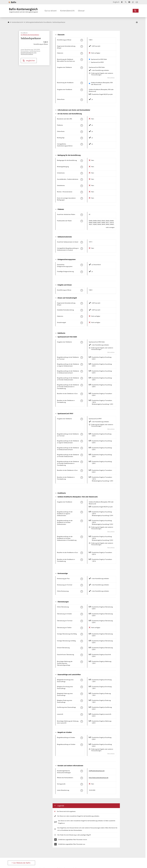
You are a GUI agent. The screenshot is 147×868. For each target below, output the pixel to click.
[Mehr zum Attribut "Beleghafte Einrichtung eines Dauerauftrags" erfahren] (82, 680)
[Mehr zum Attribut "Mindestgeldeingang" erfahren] (82, 167)
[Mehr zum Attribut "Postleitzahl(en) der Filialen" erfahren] (82, 221)
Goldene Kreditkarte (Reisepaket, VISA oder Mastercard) (102, 83)
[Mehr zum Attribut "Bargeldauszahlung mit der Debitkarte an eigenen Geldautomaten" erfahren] (82, 364)
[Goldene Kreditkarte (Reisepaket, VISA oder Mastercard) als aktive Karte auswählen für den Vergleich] (89, 83)
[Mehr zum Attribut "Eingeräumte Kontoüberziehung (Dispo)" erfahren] (82, 46)
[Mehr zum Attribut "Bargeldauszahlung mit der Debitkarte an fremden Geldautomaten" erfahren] (82, 378)
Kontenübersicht (67, 11)
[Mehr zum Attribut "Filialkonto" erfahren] (82, 125)
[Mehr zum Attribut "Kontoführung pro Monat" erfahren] (82, 40)
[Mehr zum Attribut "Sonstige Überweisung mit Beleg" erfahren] (82, 641)
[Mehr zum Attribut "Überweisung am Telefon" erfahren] (82, 628)
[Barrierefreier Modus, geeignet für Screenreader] (129, 2)
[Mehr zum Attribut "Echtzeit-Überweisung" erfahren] (82, 648)
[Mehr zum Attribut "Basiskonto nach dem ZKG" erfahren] (82, 119)
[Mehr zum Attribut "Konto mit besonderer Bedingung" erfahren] (82, 161)
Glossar (81, 11)
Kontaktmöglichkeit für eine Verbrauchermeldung (29, 53)
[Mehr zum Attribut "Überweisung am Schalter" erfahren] (82, 614)
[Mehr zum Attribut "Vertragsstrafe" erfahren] (82, 784)
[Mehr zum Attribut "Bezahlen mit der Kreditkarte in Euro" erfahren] (82, 553)
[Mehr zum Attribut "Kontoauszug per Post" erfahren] (82, 579)
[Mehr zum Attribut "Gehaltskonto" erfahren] (82, 186)
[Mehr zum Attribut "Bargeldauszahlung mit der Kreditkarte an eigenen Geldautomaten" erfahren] (82, 512)
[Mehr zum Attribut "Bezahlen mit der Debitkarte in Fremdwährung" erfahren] (82, 401)
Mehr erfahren (111, 78)
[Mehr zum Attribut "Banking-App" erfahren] (82, 138)
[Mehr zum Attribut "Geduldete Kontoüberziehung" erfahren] (82, 310)
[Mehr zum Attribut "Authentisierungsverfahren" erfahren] (82, 144)
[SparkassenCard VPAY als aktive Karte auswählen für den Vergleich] (89, 62)
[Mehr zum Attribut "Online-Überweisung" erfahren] (82, 607)
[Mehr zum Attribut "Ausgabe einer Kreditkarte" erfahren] (82, 90)
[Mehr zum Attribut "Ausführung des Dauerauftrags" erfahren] (82, 708)
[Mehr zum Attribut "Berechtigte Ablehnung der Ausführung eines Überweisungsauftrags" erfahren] (82, 662)
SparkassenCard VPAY (97, 62)
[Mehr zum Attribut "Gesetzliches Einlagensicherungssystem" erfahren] (82, 265)
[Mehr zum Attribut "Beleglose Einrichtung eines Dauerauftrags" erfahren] (82, 687)
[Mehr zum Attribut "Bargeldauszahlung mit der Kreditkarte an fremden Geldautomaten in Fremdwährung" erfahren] (82, 537)
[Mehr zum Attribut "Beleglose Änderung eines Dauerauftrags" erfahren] (82, 701)
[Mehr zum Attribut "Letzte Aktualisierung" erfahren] (82, 791)
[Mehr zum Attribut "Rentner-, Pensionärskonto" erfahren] (82, 192)
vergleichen (29, 61)
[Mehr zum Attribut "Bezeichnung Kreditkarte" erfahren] (82, 83)
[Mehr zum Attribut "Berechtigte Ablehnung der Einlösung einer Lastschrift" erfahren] (82, 721)
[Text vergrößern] (126, 2)
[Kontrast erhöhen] (122, 2)
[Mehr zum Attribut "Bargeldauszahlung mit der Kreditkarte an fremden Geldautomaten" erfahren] (82, 521)
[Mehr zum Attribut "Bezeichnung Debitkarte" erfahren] (82, 60)
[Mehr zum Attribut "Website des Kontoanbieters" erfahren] (82, 778)
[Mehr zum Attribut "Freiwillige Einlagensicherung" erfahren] (82, 272)
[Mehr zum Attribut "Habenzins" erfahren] (82, 53)
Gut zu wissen (51, 11)
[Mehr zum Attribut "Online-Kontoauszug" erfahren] (82, 591)
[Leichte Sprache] (133, 2)
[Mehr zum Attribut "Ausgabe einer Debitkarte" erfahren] (82, 68)
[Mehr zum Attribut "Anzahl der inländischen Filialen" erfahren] (82, 215)
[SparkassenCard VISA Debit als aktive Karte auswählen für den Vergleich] (89, 59)
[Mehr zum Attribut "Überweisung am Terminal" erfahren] (82, 621)
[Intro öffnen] (137, 2)
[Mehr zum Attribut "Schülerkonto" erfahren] (82, 173)
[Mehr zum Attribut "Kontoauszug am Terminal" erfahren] (82, 585)
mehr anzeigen (110, 227)
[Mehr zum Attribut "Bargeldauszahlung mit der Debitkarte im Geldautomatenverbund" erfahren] (82, 371)
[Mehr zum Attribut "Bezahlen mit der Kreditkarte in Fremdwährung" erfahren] (82, 560)
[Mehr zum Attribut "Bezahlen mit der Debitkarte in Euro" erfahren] (82, 394)
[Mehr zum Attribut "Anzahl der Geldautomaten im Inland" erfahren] (82, 242)
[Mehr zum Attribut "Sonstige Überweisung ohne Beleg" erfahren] (82, 634)
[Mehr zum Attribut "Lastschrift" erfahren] (82, 715)
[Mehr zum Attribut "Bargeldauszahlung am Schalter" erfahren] (82, 745)
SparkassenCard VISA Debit (99, 59)
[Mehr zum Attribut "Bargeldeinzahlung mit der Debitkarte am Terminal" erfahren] (82, 358)
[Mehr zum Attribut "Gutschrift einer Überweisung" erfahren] (82, 655)
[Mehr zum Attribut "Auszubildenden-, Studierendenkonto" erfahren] (82, 180)
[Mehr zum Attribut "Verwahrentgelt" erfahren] (82, 323)
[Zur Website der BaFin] (12, 2)
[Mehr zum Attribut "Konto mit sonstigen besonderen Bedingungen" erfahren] (82, 198)
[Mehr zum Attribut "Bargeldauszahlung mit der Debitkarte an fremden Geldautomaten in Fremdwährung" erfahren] (82, 385)
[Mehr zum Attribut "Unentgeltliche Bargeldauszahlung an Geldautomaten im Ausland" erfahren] (82, 249)
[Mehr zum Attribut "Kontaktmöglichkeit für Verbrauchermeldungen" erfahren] (82, 771)
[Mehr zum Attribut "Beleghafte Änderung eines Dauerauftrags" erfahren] (82, 694)
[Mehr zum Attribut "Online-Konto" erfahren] (82, 100)
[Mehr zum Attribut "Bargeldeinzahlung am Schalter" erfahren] (82, 738)
